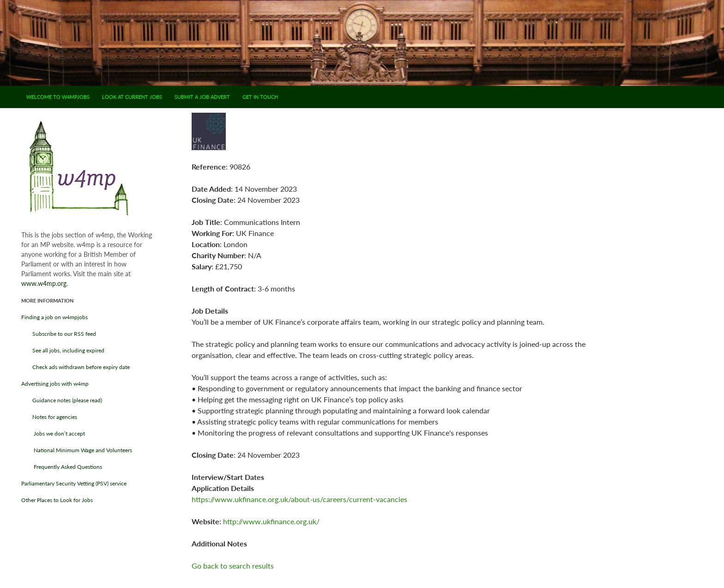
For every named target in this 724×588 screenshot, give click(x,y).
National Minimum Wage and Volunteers (77, 450)
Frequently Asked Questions (62, 467)
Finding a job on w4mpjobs (54, 317)
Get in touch (260, 97)
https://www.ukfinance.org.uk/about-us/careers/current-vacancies (299, 499)
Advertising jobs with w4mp (55, 384)
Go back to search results (233, 566)
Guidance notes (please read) (62, 400)
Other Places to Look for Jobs (57, 500)
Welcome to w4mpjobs (58, 97)
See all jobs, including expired (63, 350)
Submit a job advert (202, 97)
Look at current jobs (132, 97)
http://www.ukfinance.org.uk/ (271, 521)
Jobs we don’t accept (53, 433)
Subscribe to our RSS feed (59, 334)
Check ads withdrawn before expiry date (75, 367)
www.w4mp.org (44, 283)
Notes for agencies (49, 417)
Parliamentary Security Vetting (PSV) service (74, 483)
